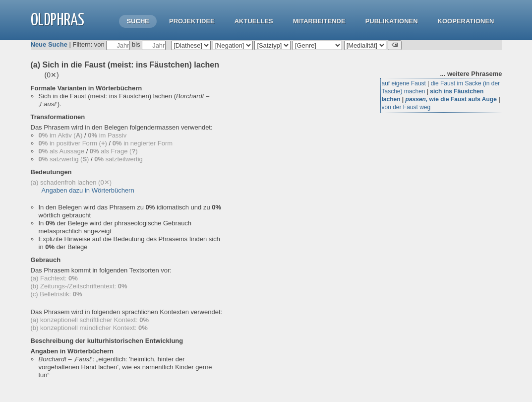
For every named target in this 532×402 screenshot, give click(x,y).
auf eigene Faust (404, 83)
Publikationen (392, 21)
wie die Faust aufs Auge (451, 99)
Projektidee (192, 21)
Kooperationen (466, 21)
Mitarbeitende (319, 21)
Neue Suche (49, 44)
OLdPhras (58, 21)
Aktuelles (254, 21)
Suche (138, 21)
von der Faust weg (406, 107)
